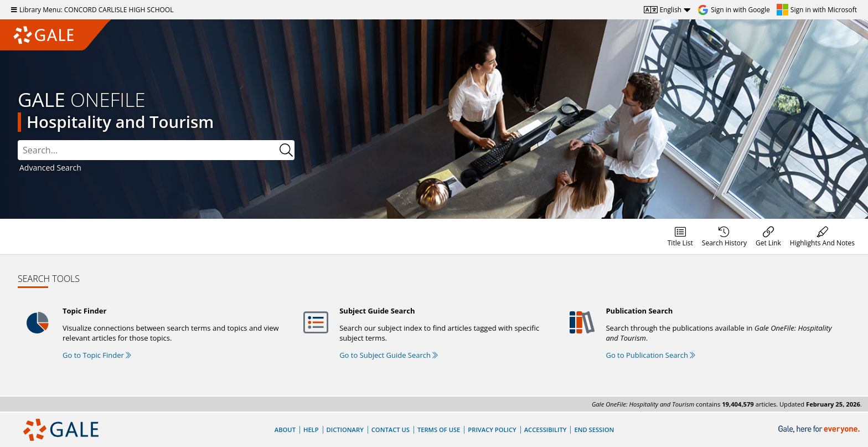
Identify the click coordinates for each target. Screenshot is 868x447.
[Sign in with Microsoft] (817, 10)
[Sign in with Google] (734, 10)
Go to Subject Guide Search (389, 355)
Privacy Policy (492, 430)
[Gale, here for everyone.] (820, 430)
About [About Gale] (285, 430)
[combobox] (156, 150)
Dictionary (345, 430)
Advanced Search (50, 168)
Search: (18, 140)
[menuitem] (680, 237)
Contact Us (391, 430)
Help (311, 430)
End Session (594, 430)
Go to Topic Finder (97, 355)
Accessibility (546, 430)
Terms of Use (439, 430)
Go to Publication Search (650, 355)
